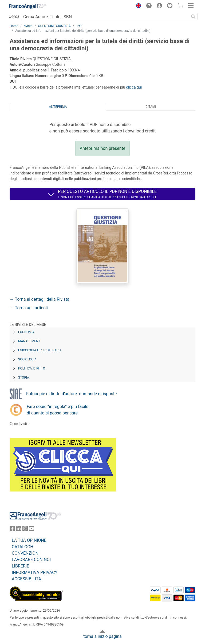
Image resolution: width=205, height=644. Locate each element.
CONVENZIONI (26, 553)
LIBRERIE (20, 566)
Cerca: (15, 16)
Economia (26, 332)
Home (14, 26)
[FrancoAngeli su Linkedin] (19, 530)
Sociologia (27, 359)
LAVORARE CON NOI (31, 560)
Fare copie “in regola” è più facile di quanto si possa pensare (58, 410)
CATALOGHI (23, 547)
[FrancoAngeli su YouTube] (31, 530)
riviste (28, 26)
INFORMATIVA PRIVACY (35, 572)
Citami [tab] (151, 107)
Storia (24, 378)
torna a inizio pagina (102, 636)
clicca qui (134, 87)
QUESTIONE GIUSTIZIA (54, 26)
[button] (137, 6)
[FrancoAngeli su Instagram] (25, 530)
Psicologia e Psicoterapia (40, 350)
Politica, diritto (32, 368)
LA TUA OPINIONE (29, 540)
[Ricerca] (193, 17)
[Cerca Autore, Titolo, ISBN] (105, 17)
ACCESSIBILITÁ (26, 579)
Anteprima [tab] (58, 107)
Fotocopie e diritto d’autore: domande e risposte (71, 394)
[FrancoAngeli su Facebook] (12, 530)
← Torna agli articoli (29, 308)
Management (29, 341)
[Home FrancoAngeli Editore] (28, 6)
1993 (80, 26)
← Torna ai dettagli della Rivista (40, 299)
